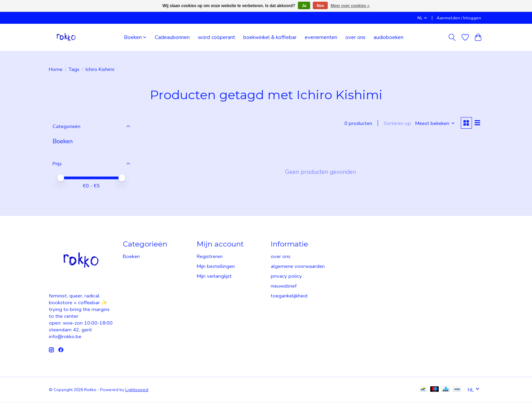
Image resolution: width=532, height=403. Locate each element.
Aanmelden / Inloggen (459, 18)
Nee (320, 6)
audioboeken (388, 37)
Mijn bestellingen (216, 267)
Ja (304, 6)
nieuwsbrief (284, 286)
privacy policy (286, 276)
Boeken (63, 141)
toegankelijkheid (289, 296)
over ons (355, 37)
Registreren (210, 257)
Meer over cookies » (350, 6)
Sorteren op (396, 124)
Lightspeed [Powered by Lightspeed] (137, 390)
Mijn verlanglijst (214, 276)
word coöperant (216, 37)
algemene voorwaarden (298, 267)
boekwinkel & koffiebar (270, 37)
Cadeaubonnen (172, 37)
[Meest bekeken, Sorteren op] (434, 124)
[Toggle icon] (452, 37)
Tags (74, 69)
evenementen (321, 37)
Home (56, 69)
